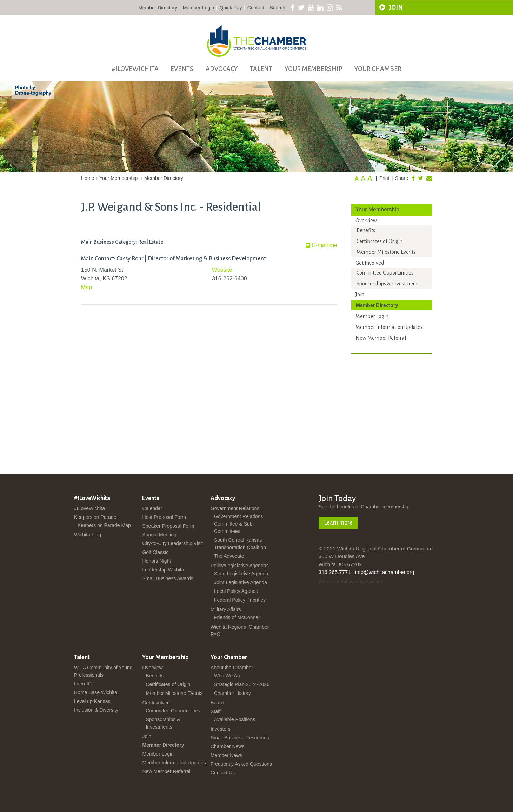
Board (217, 703)
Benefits (366, 230)
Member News (226, 755)
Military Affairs (226, 609)
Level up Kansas (92, 701)
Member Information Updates (389, 327)
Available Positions (235, 719)
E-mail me (321, 245)
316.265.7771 (335, 572)
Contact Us (223, 773)
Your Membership (314, 69)
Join (360, 295)
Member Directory (158, 8)
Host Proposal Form (164, 517)
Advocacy (222, 69)
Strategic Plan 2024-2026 (242, 684)
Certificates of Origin (379, 241)
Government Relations (235, 508)
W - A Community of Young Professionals (103, 671)
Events (182, 69)
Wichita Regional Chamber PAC (240, 631)
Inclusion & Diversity (96, 710)
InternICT (84, 684)
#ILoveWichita (135, 69)
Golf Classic (155, 552)
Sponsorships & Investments (388, 284)
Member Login (199, 8)
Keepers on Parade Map (104, 525)
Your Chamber (378, 69)
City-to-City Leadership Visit (172, 543)
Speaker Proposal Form (168, 526)
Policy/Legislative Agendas (240, 566)
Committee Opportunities (385, 273)
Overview (366, 221)
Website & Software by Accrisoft (351, 581)
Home (88, 178)
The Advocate (229, 556)
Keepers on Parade (95, 517)
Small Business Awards (168, 578)
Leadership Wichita (163, 570)
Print (384, 178)
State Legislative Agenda (241, 574)
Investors (221, 729)
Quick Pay (231, 8)
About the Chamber (232, 668)
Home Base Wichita (96, 692)
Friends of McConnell (237, 617)
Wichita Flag (88, 535)
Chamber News (227, 746)
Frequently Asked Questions (241, 764)
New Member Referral (381, 338)
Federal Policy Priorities (240, 600)
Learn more (338, 523)
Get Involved (370, 263)
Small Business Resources (240, 738)
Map (86, 287)
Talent (261, 69)
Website (222, 270)
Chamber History (232, 693)
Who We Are (228, 676)
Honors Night (156, 561)
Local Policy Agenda (236, 591)
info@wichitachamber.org (385, 572)
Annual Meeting (159, 535)
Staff (216, 711)
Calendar (152, 508)
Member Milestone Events (386, 252)
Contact (256, 8)
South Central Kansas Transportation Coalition (240, 544)
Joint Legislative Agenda (241, 582)
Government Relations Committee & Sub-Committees (238, 524)
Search (278, 8)
